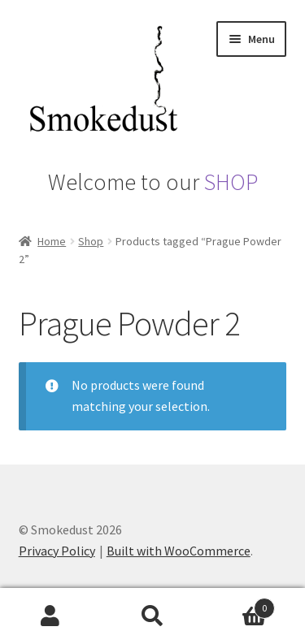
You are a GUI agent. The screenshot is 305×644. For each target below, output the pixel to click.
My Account (51, 616)
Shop (91, 241)
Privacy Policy (57, 551)
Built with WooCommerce (179, 551)
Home (52, 241)
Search (152, 616)
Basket (239, 605)
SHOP (231, 182)
